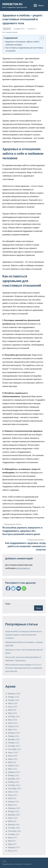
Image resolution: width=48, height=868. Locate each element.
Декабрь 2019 (14, 824)
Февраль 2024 (14, 733)
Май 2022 (12, 798)
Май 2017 (12, 841)
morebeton (31, 29)
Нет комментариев (10, 32)
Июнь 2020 (13, 818)
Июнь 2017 (13, 838)
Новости (7, 29)
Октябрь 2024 (14, 716)
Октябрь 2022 (14, 785)
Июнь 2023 (13, 759)
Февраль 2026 (14, 693)
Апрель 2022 (14, 802)
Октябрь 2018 (14, 828)
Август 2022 (13, 792)
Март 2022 (13, 805)
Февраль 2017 (14, 847)
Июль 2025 (13, 703)
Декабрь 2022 (14, 779)
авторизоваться (23, 568)
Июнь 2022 (13, 795)
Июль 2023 (13, 756)
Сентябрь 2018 (14, 831)
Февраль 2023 (14, 772)
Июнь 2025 (13, 707)
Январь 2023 (14, 775)
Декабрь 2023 (14, 739)
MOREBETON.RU (12, 4)
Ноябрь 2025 (14, 700)
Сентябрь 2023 (15, 749)
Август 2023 (13, 752)
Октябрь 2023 (14, 746)
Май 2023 (12, 762)
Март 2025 (13, 713)
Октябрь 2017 (14, 834)
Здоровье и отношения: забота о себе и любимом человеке (22, 43)
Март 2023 (13, 769)
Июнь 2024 (13, 723)
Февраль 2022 (14, 808)
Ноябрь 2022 (14, 782)
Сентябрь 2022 (15, 788)
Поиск (8, 604)
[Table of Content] (42, 38)
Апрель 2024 (14, 726)
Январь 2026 (14, 697)
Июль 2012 (13, 851)
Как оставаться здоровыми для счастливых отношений (24, 49)
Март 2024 (13, 729)
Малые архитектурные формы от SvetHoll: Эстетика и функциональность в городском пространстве (24, 668)
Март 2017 (12, 844)
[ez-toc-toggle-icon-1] (41, 38)
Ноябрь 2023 (14, 743)
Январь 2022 (14, 811)
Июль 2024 (13, 720)
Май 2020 (12, 821)
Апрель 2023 (13, 766)
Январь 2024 (14, 736)
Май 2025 (12, 710)
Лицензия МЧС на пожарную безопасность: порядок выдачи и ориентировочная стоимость (24, 635)
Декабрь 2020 (14, 815)
